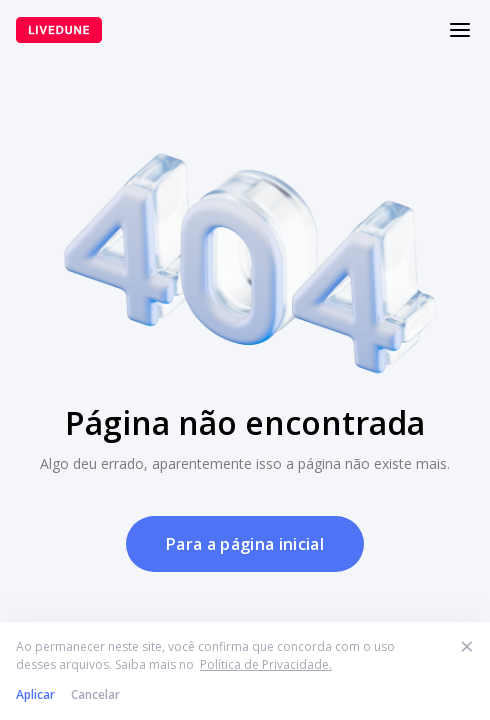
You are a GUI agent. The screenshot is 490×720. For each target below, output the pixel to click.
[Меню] (460, 30)
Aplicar (35, 694)
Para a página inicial (245, 544)
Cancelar (95, 694)
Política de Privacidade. (266, 664)
